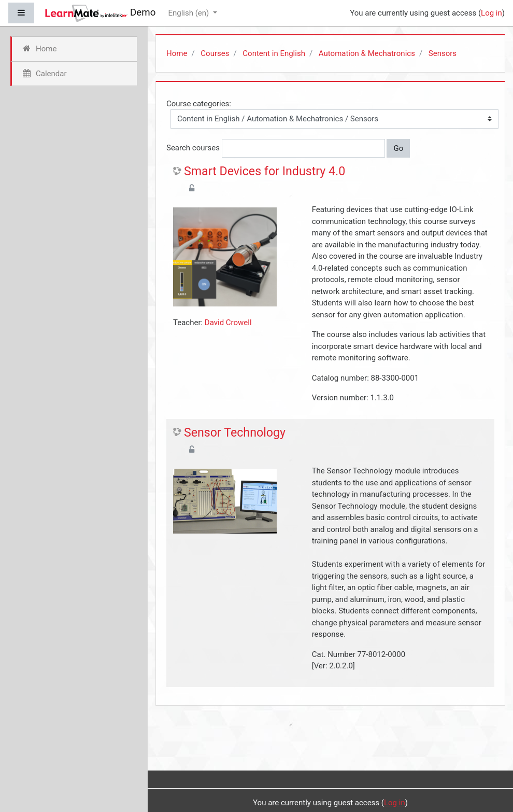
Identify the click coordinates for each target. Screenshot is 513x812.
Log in (491, 13)
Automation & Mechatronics (367, 53)
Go (398, 148)
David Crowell (228, 323)
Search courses (193, 148)
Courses (215, 53)
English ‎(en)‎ (189, 13)
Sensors (443, 53)
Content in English (274, 53)
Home (177, 53)
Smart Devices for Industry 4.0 (265, 171)
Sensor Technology (235, 433)
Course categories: (199, 104)
